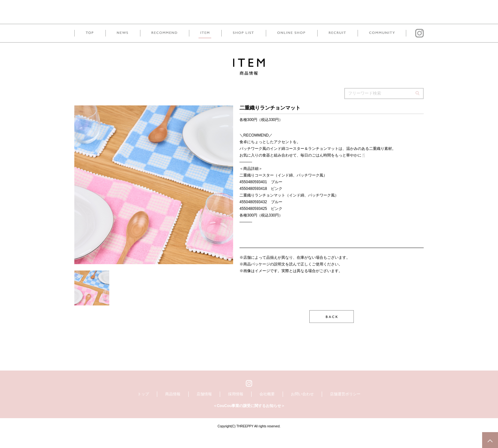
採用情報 (236, 408)
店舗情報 (204, 408)
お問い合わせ (302, 408)
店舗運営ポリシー (345, 408)
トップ (143, 408)
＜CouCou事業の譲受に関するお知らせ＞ (249, 419)
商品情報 (173, 408)
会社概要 (267, 408)
